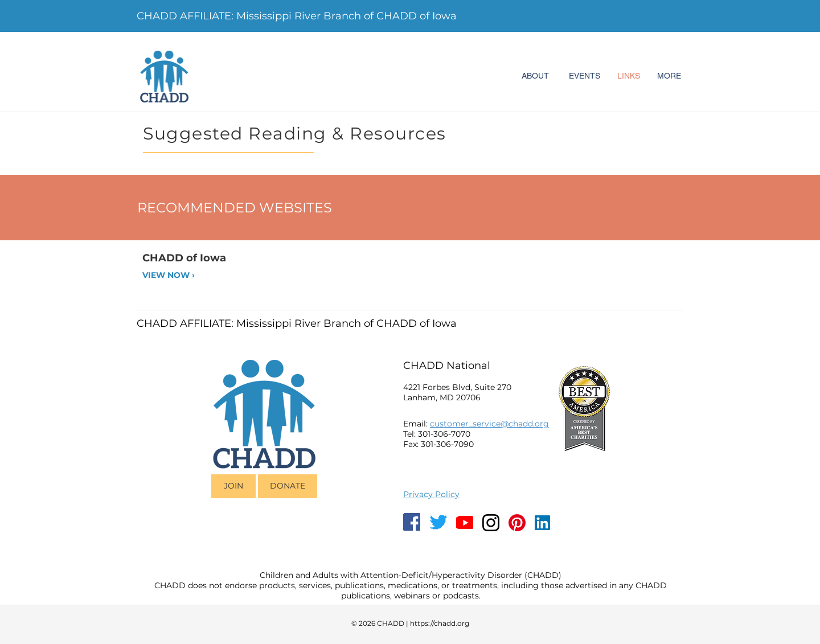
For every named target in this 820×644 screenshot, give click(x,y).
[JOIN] (233, 486)
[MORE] (669, 76)
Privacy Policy (431, 494)
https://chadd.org (440, 623)
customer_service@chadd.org (489, 424)
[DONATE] (288, 486)
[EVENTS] (584, 76)
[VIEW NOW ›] (181, 276)
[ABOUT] (535, 76)
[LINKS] (629, 76)
